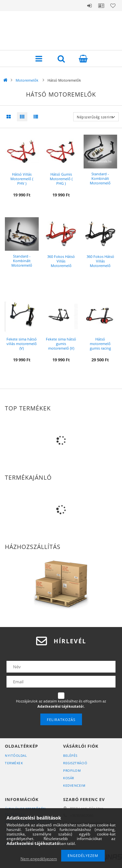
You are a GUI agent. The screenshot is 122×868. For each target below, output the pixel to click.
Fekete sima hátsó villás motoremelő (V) (22, 344)
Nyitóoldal (16, 755)
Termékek (14, 763)
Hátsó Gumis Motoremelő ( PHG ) (61, 179)
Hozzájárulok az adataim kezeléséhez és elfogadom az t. (61, 704)
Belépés (89, 6)
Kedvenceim (74, 785)
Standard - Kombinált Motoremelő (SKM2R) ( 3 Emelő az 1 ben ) (22, 265)
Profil (101, 6)
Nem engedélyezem (39, 859)
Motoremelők (27, 80)
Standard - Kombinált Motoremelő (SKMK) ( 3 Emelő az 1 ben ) (100, 183)
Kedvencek (113, 6)
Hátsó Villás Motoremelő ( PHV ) (22, 179)
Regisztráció (75, 763)
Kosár (69, 778)
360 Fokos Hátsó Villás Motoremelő (61, 261)
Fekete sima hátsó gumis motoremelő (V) (61, 344)
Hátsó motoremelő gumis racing (100, 344)
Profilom (72, 770)
